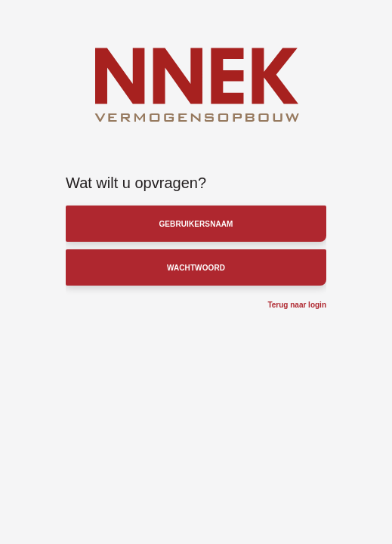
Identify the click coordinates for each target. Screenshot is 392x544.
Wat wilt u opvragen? (136, 183)
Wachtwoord (196, 268)
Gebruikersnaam (196, 224)
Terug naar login (297, 305)
